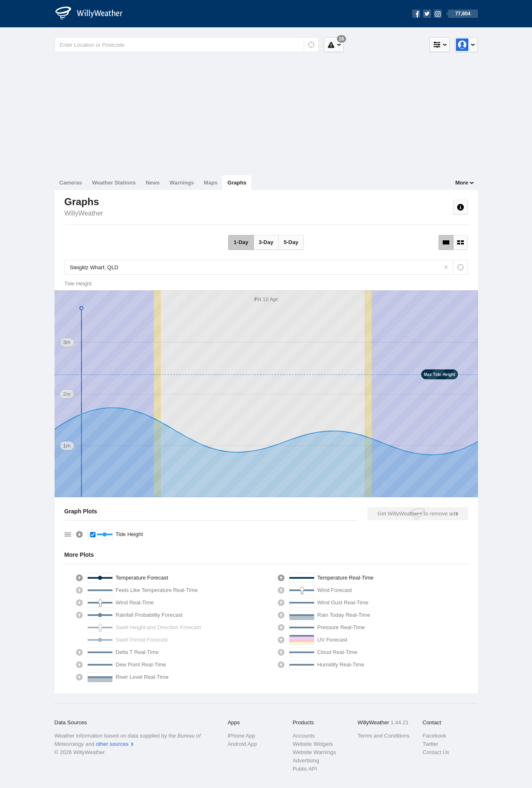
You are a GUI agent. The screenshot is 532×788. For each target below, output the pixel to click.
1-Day (241, 242)
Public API (305, 769)
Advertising (306, 760)
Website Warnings (314, 752)
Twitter (430, 744)
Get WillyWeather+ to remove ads (417, 514)
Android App (242, 744)
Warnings (182, 183)
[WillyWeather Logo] (93, 14)
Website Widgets (313, 744)
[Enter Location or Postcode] (187, 45)
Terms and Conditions (384, 736)
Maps (211, 183)
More (462, 183)
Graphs (237, 183)
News (153, 183)
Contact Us (436, 752)
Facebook (434, 736)
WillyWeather (84, 213)
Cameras (71, 183)
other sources (112, 744)
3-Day (266, 242)
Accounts (304, 736)
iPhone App (242, 736)
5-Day (291, 242)
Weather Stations (114, 183)
